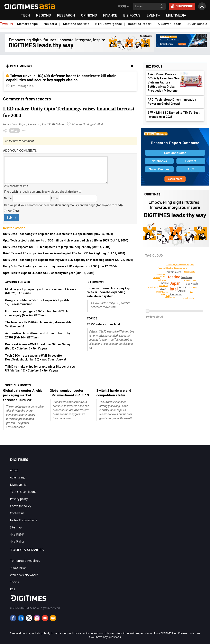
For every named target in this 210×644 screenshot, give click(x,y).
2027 (163, 289)
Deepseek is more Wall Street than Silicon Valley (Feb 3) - (38, 346)
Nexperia (50, 24)
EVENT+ (153, 15)
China (163, 277)
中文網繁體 (17, 534)
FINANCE (110, 15)
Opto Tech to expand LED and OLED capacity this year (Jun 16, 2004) (49, 273)
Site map (16, 527)
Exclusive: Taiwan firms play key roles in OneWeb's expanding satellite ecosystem (108, 292)
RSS (13, 589)
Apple (182, 291)
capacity (156, 278)
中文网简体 (17, 542)
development (189, 272)
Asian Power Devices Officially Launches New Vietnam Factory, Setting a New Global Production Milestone (164, 82)
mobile (165, 283)
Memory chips (27, 24)
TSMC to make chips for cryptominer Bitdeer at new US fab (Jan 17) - (40, 369)
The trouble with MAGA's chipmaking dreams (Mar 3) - (39, 324)
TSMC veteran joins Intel (103, 324)
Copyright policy (21, 506)
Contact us (17, 513)
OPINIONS (89, 15)
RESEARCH (66, 15)
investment (153, 287)
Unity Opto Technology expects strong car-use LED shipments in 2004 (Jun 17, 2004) (60, 266)
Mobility (165, 292)
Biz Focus (154, 67)
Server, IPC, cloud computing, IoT (180, 265)
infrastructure (190, 280)
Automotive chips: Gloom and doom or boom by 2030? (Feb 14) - (38, 335)
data (192, 292)
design (163, 294)
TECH (25, 15)
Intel (174, 289)
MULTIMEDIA (176, 15)
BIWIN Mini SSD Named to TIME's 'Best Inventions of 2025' (174, 115)
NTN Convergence (109, 24)
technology (163, 280)
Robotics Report (140, 24)
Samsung (163, 286)
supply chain (188, 298)
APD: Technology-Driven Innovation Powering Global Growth (172, 102)
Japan (175, 283)
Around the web (17, 282)
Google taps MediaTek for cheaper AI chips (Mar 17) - (38, 302)
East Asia (193, 288)
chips (159, 292)
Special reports (18, 385)
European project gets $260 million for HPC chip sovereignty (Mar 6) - (38, 313)
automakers (174, 272)
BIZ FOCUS (132, 15)
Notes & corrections (24, 520)
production (160, 274)
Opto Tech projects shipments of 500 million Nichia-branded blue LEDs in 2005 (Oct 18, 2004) (66, 240)
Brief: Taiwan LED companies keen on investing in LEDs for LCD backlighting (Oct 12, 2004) (64, 253)
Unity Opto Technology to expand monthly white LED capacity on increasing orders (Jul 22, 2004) (68, 260)
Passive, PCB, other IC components (172, 268)
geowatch (192, 284)
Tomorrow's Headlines (25, 561)
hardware (187, 277)
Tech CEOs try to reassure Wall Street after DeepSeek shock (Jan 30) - (35, 358)
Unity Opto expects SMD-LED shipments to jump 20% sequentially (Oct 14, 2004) (57, 247)
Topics (92, 318)
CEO (168, 296)
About (14, 470)
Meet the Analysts (76, 24)
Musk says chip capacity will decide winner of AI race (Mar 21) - (41, 291)
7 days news (18, 568)
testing (174, 277)
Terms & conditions (23, 492)
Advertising (17, 477)
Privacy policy (19, 499)
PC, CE (182, 288)
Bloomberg (177, 294)
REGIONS (44, 15)
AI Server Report (170, 24)
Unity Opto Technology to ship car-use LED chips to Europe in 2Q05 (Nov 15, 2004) (58, 234)
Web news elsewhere (24, 575)
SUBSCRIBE (182, 6)
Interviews (95, 282)
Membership (18, 484)
